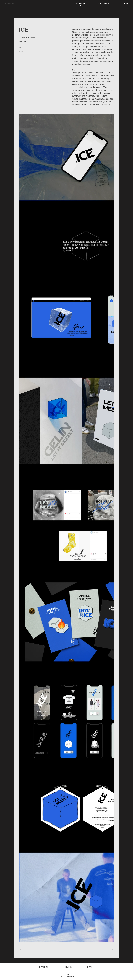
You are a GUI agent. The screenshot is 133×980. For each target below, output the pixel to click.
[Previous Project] (21, 950)
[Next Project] (112, 950)
